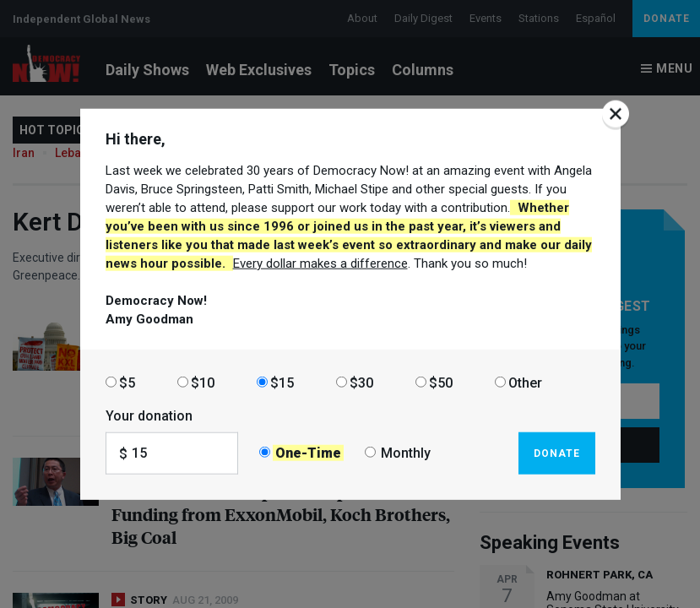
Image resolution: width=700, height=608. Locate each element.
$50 (441, 382)
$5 (127, 382)
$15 (282, 382)
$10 (203, 382)
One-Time (308, 453)
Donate (557, 453)
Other (525, 382)
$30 (361, 382)
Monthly (406, 453)
